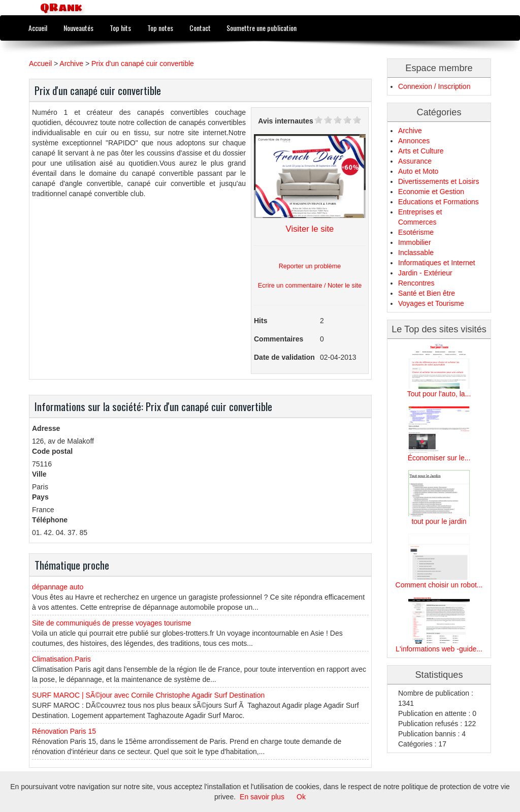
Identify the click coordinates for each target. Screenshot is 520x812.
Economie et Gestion (431, 192)
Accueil (38, 28)
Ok (301, 797)
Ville (39, 474)
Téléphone (50, 520)
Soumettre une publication (262, 28)
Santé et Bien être (427, 293)
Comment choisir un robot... (439, 585)
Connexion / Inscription (434, 86)
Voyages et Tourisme (431, 303)
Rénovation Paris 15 (64, 731)
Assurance (415, 161)
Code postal (52, 451)
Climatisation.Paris (61, 659)
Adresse (46, 428)
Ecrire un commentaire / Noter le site (310, 286)
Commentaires (279, 339)
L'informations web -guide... (439, 649)
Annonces (414, 141)
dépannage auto (58, 587)
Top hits (120, 28)
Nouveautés (78, 28)
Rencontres (416, 283)
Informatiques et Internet (437, 263)
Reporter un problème (310, 266)
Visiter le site (310, 229)
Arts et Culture (421, 151)
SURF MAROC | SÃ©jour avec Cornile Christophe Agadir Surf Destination (148, 695)
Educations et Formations (438, 202)
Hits (261, 321)
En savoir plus (262, 797)
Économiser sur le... (439, 458)
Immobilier (415, 242)
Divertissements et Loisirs (439, 181)
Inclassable (416, 253)
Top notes (160, 28)
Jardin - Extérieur (425, 273)
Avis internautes (285, 121)
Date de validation (284, 357)
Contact (200, 28)
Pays (40, 497)
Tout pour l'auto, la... (439, 394)
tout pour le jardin (439, 521)
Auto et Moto (418, 171)
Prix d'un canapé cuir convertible (143, 64)
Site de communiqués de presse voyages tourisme (112, 623)
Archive (71, 64)
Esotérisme (416, 232)
